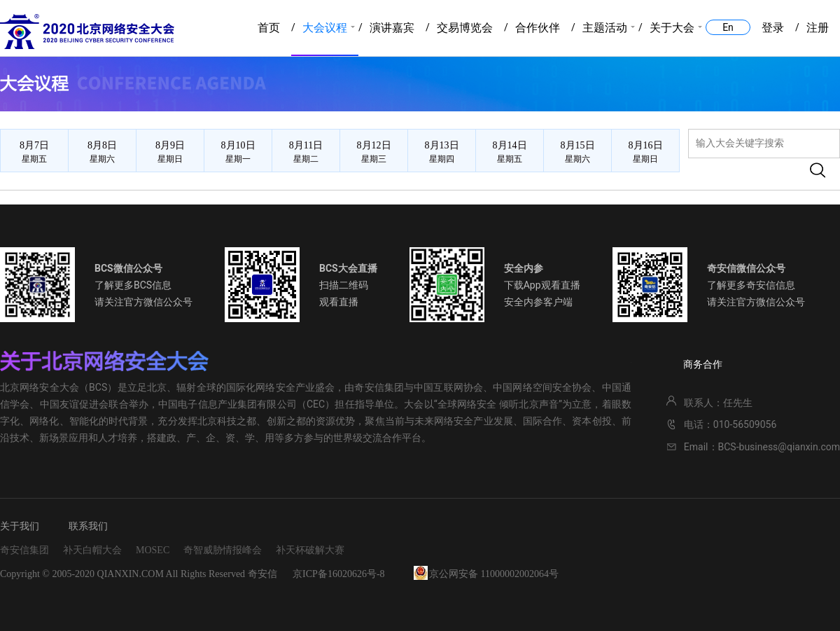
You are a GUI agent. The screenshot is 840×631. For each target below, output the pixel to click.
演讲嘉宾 (392, 28)
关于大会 (672, 28)
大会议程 (325, 28)
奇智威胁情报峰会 (223, 550)
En (728, 27)
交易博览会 (465, 28)
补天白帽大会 (92, 550)
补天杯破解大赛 (310, 550)
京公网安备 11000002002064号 (494, 574)
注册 (818, 28)
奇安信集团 (24, 550)
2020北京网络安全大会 (87, 32)
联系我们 (88, 526)
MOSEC (153, 550)
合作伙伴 (538, 28)
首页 (269, 28)
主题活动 (605, 28)
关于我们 (20, 526)
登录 (773, 28)
